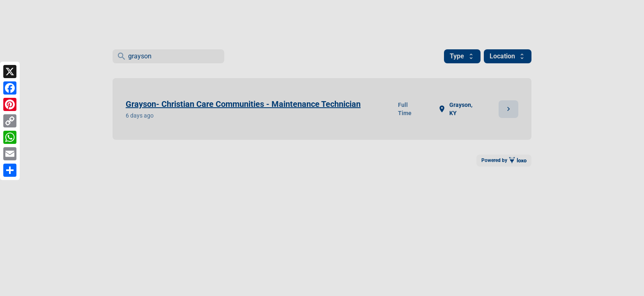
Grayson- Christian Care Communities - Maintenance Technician (243, 104)
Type (462, 56)
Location (508, 56)
